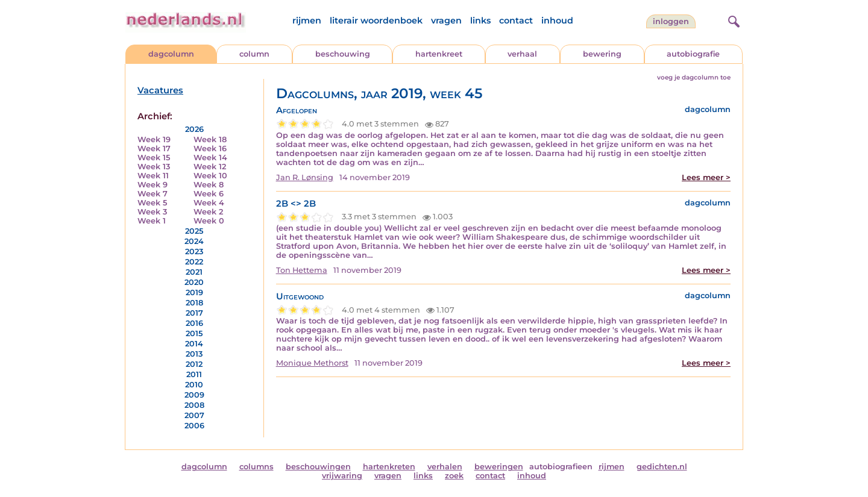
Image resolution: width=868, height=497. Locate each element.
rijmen (307, 20)
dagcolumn (171, 54)
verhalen (445, 467)
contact (516, 20)
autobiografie (693, 54)
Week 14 (210, 158)
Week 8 (209, 185)
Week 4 (209, 203)
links (480, 20)
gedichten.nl (662, 467)
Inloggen (671, 21)
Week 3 (152, 212)
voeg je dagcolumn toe (694, 77)
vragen (446, 20)
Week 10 (210, 176)
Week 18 (210, 139)
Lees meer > (706, 177)
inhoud (557, 20)
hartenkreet (439, 54)
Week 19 (154, 139)
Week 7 (153, 194)
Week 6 (209, 194)
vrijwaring (342, 476)
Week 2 (208, 212)
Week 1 (152, 221)
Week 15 (154, 158)
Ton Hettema (302, 270)
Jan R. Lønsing (305, 177)
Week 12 (210, 167)
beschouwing (343, 54)
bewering (602, 54)
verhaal (522, 54)
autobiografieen (561, 467)
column (254, 54)
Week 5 (152, 203)
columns (256, 467)
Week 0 (209, 221)
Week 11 (153, 176)
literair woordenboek (376, 20)
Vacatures (160, 90)
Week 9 (153, 185)
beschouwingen (318, 467)
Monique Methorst (312, 363)
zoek (454, 476)
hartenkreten (389, 467)
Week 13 (154, 167)
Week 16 (210, 148)
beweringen (499, 467)
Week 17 (154, 148)
